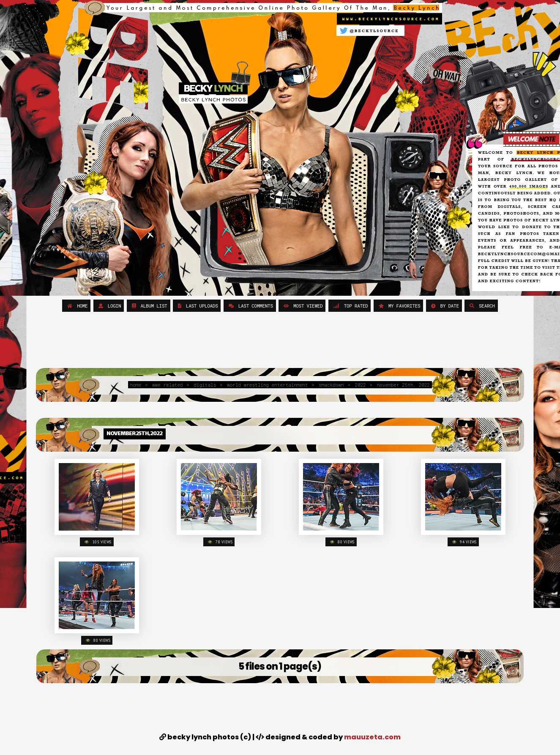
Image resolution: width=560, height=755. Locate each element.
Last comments (250, 306)
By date (444, 306)
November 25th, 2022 (403, 385)
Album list (149, 306)
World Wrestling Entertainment (267, 385)
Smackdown (331, 385)
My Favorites (399, 306)
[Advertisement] (280, 341)
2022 (361, 385)
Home (76, 306)
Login (109, 306)
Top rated (350, 306)
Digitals (205, 385)
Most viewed (302, 306)
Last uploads (197, 306)
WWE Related (168, 385)
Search (481, 306)
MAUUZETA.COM (372, 737)
